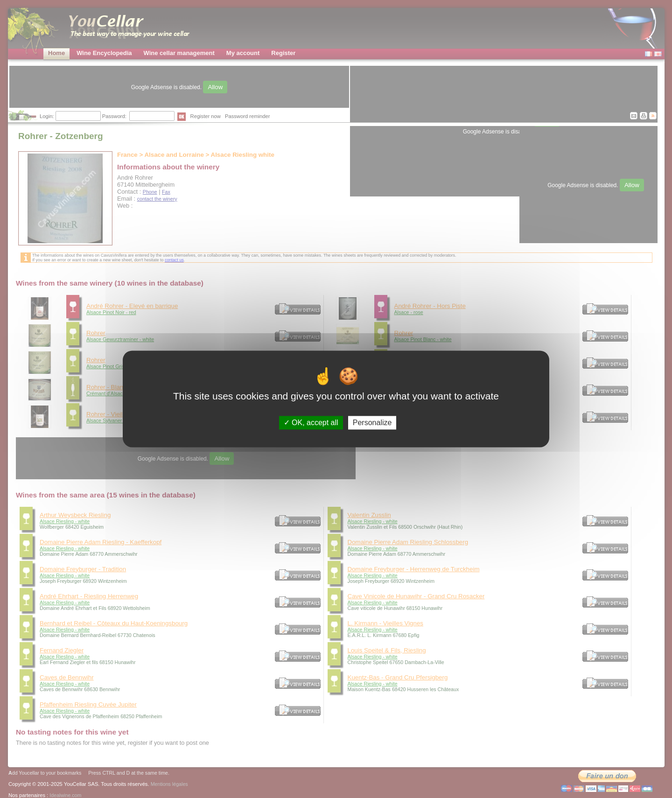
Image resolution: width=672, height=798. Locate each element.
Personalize (372, 423)
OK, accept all (311, 423)
